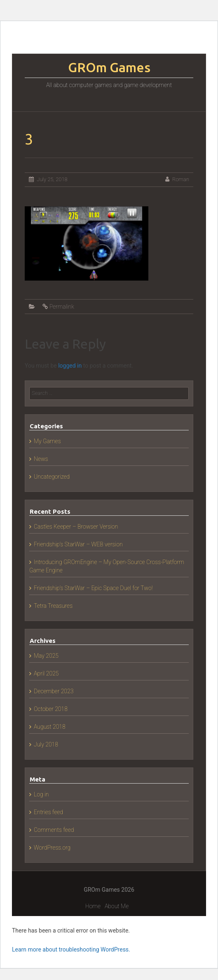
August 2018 (50, 727)
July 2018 (46, 744)
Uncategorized (52, 477)
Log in (41, 794)
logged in (70, 366)
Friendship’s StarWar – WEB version (78, 544)
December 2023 (54, 691)
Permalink (62, 307)
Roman (181, 179)
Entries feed (48, 812)
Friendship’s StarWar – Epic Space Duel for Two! (93, 588)
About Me (117, 906)
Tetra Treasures (53, 606)
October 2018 (51, 709)
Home (93, 906)
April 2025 (46, 673)
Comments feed (54, 830)
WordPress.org (52, 848)
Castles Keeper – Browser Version (76, 527)
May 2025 (46, 656)
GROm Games (109, 67)
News (41, 459)
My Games (47, 441)
